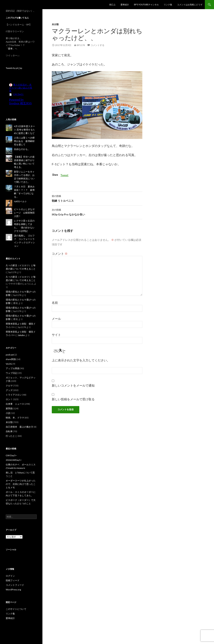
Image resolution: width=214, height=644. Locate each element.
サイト (56, 335)
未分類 (55, 24)
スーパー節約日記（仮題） (26, 5)
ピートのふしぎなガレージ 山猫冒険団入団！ (24, 213)
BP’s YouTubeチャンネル (146, 4)
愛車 (10, 49)
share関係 (11, 359)
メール (56, 319)
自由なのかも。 (22, 149)
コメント (60, 253)
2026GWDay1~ (14, 460)
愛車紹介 (125, 4)
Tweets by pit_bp (14, 68)
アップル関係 (13, 368)
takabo (21, 335)
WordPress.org (13, 590)
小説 (8, 413)
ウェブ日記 (11, 373)
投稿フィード (13, 580)
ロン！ (9, 399)
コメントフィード (15, 585)
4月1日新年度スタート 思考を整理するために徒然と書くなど (24, 130)
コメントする (97, 45)
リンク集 (168, 4)
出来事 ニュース (15, 404)
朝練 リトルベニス (97, 198)
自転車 (9, 431)
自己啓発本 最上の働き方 (19, 427)
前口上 (112, 4)
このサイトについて (16, 609)
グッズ (9, 390)
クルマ (9, 386)
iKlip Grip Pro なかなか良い (97, 212)
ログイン (10, 576)
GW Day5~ (11, 455)
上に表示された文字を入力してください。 (81, 360)
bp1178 (81, 45)
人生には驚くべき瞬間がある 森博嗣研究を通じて (24, 141)
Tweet (64, 175)
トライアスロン (14, 395)
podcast (10, 355)
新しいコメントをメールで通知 (73, 385)
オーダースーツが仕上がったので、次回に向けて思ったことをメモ (21, 484)
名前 (55, 303)
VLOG (9, 364)
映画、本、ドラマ (15, 418)
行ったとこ (11, 436)
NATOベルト (20, 201)
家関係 (9, 408)
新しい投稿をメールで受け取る (73, 399)
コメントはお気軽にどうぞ (190, 4)
